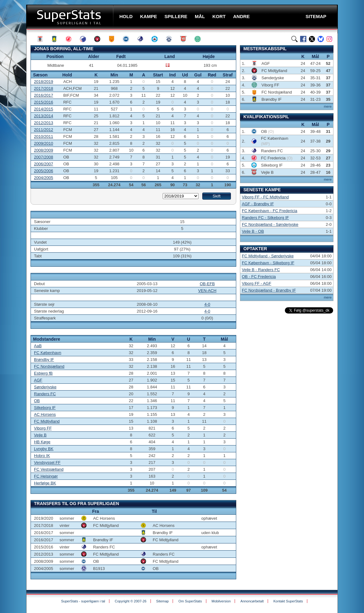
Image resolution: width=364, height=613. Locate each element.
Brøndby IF (44, 360)
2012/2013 (43, 123)
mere (328, 106)
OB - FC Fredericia (259, 277)
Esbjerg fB (43, 373)
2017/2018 (43, 88)
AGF (38, 380)
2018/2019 (43, 82)
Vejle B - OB (253, 231)
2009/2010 (43, 143)
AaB (38, 346)
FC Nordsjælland (49, 366)
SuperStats (71, 17)
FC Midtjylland (47, 421)
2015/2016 (43, 102)
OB (37, 401)
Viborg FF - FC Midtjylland (265, 197)
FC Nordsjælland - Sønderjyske (270, 224)
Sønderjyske (45, 387)
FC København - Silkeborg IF (268, 263)
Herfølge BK (45, 483)
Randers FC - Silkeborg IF (265, 218)
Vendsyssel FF (47, 462)
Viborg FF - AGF (256, 283)
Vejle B (40, 435)
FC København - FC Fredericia (270, 211)
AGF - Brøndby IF (258, 204)
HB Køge (42, 442)
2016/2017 (43, 95)
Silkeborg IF (45, 408)
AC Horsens (45, 414)
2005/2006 (43, 171)
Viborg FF (43, 428)
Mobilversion (221, 601)
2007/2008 (43, 157)
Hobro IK (42, 456)
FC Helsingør (46, 476)
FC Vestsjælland (49, 469)
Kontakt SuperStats (288, 601)
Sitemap (162, 601)
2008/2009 (43, 150)
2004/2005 (43, 178)
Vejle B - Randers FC (261, 270)
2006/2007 (43, 164)
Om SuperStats (190, 601)
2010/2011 (43, 136)
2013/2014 (43, 116)
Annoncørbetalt (252, 601)
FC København (48, 353)
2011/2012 (43, 130)
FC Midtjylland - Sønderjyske (268, 256)
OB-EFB (207, 284)
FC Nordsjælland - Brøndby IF (269, 290)
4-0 (207, 304)
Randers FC (45, 394)
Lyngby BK (44, 449)
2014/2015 (43, 109)
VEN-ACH (207, 291)
